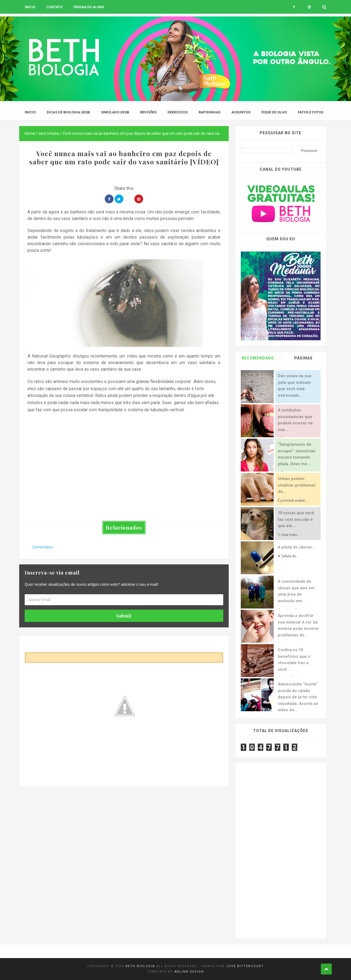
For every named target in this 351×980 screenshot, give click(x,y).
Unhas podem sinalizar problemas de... (297, 485)
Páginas (303, 358)
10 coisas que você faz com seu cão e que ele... (296, 519)
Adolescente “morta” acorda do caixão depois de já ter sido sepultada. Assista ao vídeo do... (298, 697)
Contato (54, 7)
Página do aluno (89, 7)
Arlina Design (189, 972)
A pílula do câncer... (296, 547)
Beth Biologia (140, 966)
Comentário (42, 547)
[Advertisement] (124, 825)
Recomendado (258, 358)
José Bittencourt (245, 966)
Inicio (30, 7)
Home (30, 133)
